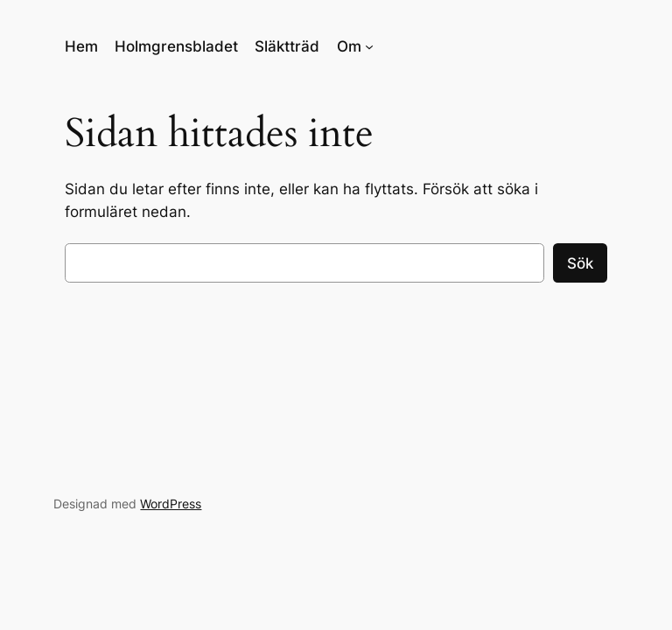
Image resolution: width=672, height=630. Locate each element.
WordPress (171, 504)
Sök (580, 263)
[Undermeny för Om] (369, 46)
